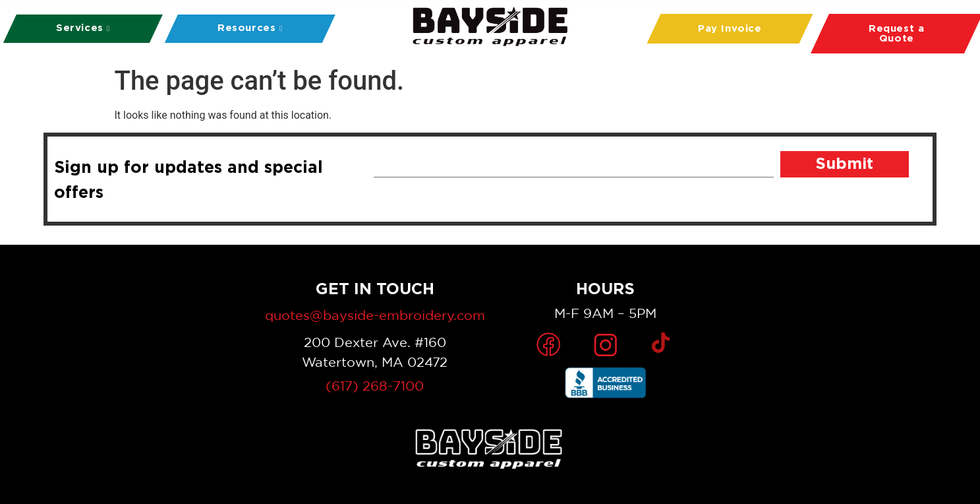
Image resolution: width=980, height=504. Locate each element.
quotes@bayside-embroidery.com (375, 315)
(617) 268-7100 (375, 386)
